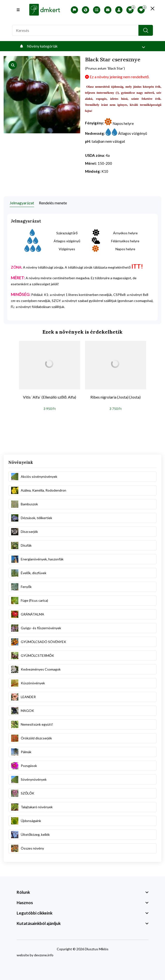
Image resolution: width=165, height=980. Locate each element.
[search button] (146, 30)
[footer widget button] (83, 892)
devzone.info (44, 955)
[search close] (151, 8)
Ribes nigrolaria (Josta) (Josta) (115, 397)
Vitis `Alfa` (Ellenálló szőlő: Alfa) (50, 397)
